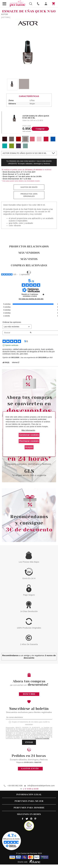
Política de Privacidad (42, 738)
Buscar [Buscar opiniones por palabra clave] (16, 333)
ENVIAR (29, 742)
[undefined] (43, 294)
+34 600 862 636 (15, 786)
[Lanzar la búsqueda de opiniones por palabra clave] (31, 333)
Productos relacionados (29, 247)
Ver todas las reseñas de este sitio (31, 299)
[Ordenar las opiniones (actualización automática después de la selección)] (17, 327)
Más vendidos (29, 253)
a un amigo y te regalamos (29, 657)
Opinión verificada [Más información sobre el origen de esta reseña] (12, 345)
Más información (28, 430)
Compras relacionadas (29, 265)
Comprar (40, 129)
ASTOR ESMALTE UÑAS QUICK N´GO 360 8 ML (36, 117)
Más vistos (29, 259)
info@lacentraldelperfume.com (41, 786)
